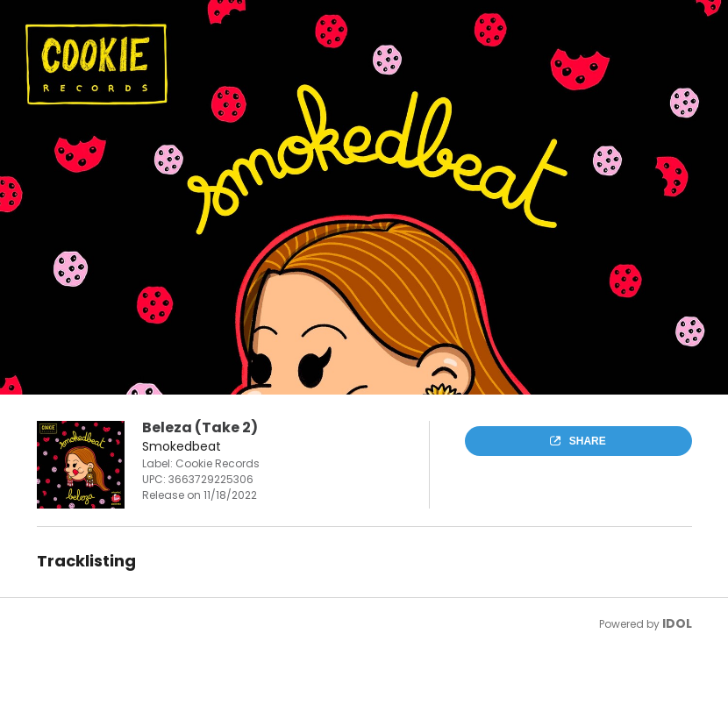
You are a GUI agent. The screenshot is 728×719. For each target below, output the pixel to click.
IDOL (677, 623)
